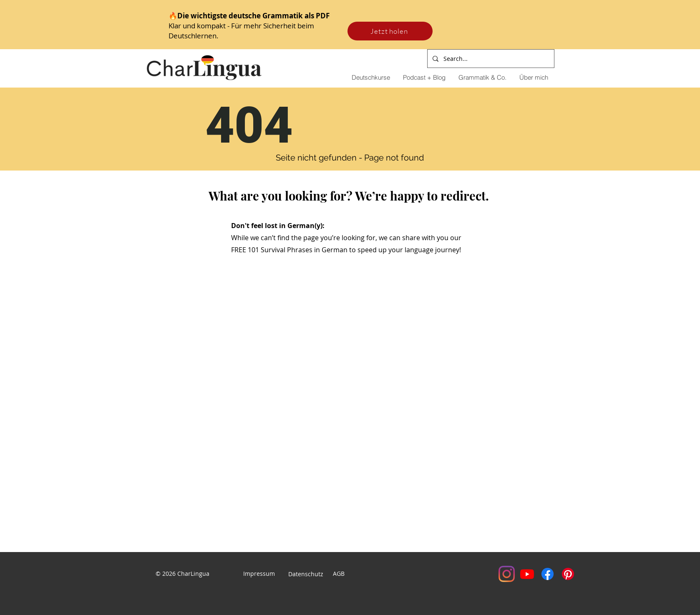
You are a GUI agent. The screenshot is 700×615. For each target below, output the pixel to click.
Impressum (259, 574)
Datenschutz (307, 574)
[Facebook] (548, 574)
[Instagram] (507, 574)
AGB (339, 574)
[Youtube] (527, 574)
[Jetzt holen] (390, 31)
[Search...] (490, 59)
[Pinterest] (568, 574)
